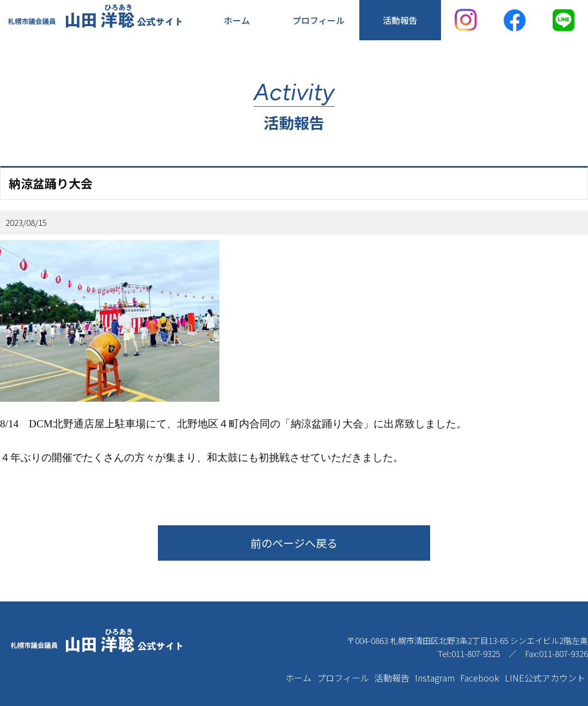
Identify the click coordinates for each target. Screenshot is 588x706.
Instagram (435, 678)
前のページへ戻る (294, 543)
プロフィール (318, 20)
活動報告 (400, 20)
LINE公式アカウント (545, 678)
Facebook (480, 678)
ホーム (237, 20)
